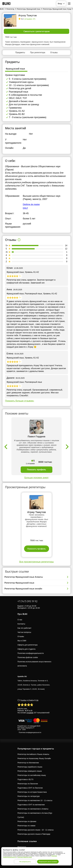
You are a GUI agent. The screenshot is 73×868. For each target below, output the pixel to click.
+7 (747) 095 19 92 (27, 601)
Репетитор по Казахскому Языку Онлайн (34, 758)
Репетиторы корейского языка (30, 767)
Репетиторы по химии (26, 826)
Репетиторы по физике (27, 821)
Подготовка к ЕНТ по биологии (30, 788)
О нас (20, 620)
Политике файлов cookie (25, 857)
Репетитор (22, 847)
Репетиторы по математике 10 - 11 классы (35, 800)
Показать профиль (36, 470)
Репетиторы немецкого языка (30, 771)
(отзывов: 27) (30, 19)
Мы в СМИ (22, 641)
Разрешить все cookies (48, 862)
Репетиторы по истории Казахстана (32, 792)
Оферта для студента (26, 649)
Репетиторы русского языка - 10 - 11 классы (36, 830)
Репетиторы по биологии (28, 784)
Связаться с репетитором (36, 31)
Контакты (21, 624)
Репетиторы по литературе (29, 796)
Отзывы (21, 636)
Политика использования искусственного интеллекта (34, 664)
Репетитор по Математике (28, 763)
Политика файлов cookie (28, 657)
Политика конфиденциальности (31, 653)
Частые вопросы (24, 632)
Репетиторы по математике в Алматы (33, 809)
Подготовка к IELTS (25, 779)
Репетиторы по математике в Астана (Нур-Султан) (35, 815)
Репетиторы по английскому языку (32, 775)
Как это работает (24, 628)
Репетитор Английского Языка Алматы (33, 754)
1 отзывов (30, 463)
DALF (25, 208)
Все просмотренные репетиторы (36, 562)
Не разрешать (25, 862)
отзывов (30, 713)
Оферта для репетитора (28, 645)
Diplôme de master (31, 204)
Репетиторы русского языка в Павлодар (34, 834)
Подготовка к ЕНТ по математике (31, 805)
